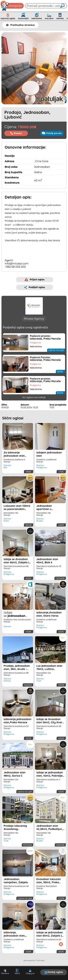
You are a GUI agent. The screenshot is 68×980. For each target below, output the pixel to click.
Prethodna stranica (20, 25)
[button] (62, 67)
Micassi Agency (34, 319)
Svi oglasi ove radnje (34, 397)
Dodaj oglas (53, 972)
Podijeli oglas (35, 287)
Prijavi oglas (35, 279)
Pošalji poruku (52, 133)
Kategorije (11, 6)
